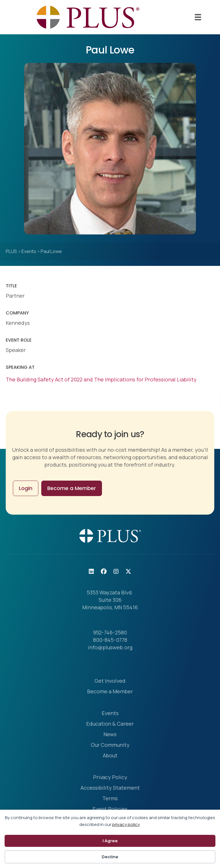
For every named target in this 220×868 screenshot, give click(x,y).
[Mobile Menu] (198, 17)
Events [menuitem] (110, 713)
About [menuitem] (110, 756)
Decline (110, 857)
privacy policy (126, 824)
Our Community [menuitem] (110, 745)
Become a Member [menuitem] (110, 692)
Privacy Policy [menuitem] (110, 778)
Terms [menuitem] (110, 799)
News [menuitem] (110, 735)
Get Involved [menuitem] (110, 681)
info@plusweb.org (110, 647)
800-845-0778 (110, 640)
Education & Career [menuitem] (110, 724)
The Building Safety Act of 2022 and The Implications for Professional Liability (101, 379)
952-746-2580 (110, 632)
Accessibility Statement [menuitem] (110, 788)
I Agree (110, 841)
